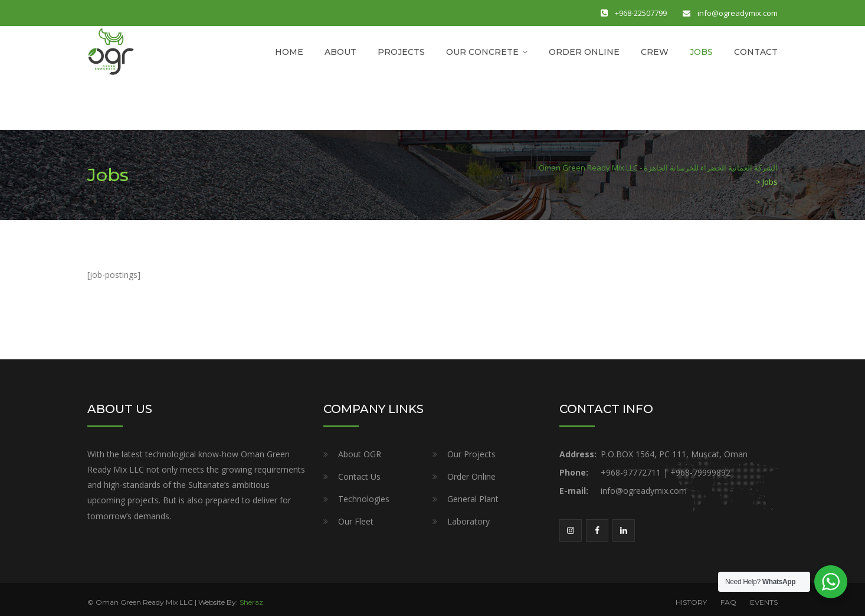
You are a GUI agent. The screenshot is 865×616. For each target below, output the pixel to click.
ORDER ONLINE (584, 52)
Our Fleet (356, 521)
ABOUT (340, 52)
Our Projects (471, 454)
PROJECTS (401, 52)
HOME (289, 52)
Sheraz (251, 602)
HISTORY (691, 602)
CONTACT (756, 52)
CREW (655, 52)
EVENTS (764, 602)
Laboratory (468, 521)
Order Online (471, 476)
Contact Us (359, 476)
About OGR (360, 454)
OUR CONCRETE (482, 52)
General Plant (473, 499)
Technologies (364, 499)
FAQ (728, 602)
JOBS (701, 52)
